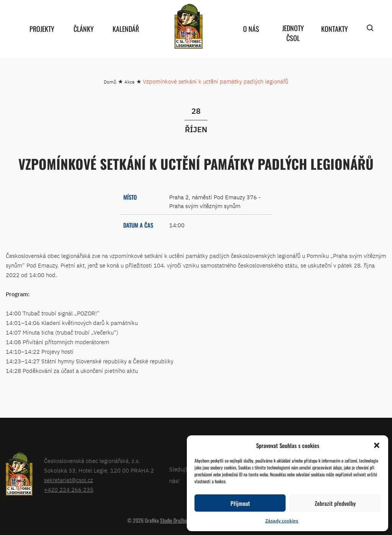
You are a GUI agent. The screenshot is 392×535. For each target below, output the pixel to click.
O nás (251, 29)
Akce (130, 82)
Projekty (42, 29)
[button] (377, 445)
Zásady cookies (282, 521)
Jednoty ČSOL (293, 33)
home (188, 26)
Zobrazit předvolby (335, 503)
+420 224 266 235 (69, 490)
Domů (110, 82)
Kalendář (126, 29)
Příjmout (240, 503)
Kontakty (335, 29)
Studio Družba (173, 520)
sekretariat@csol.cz (69, 480)
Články (84, 29)
